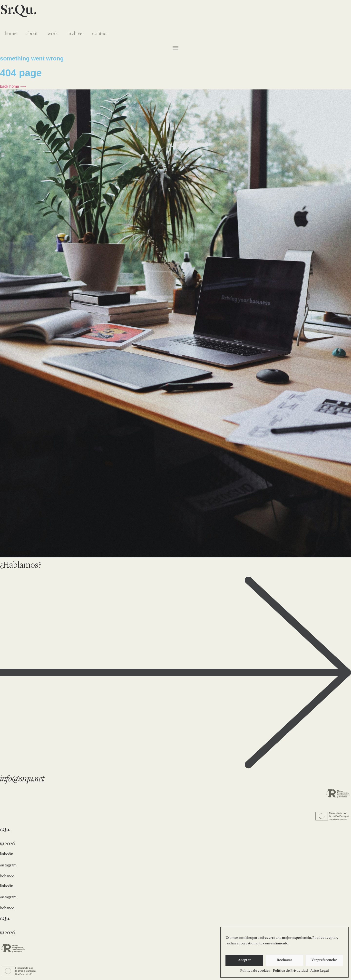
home (11, 34)
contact (100, 34)
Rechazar (284, 960)
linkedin (7, 854)
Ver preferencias (325, 960)
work (53, 34)
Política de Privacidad (290, 971)
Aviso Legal (320, 971)
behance (7, 876)
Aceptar (244, 960)
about (32, 34)
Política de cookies (255, 971)
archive (75, 34)
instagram (8, 865)
